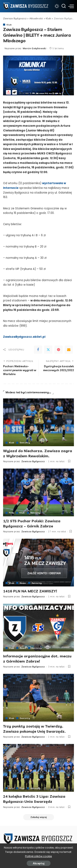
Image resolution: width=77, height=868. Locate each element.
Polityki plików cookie (38, 856)
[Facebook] (38, 350)
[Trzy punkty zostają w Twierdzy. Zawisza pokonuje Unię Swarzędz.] (38, 698)
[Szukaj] (64, 6)
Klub (9, 25)
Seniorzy (25, 443)
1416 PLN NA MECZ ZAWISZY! (30, 591)
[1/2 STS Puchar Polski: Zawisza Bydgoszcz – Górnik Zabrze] (38, 492)
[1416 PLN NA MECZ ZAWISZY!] (38, 563)
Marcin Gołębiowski (34, 48)
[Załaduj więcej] (39, 817)
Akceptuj (39, 863)
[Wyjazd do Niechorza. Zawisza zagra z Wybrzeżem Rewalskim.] (38, 422)
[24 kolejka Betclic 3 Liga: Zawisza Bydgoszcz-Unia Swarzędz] (38, 768)
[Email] (69, 350)
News (23, 583)
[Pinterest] (59, 350)
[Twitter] (48, 350)
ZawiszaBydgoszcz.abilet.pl (24, 337)
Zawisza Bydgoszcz (33, 461)
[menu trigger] (71, 6)
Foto (11, 513)
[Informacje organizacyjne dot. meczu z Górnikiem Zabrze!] (38, 628)
